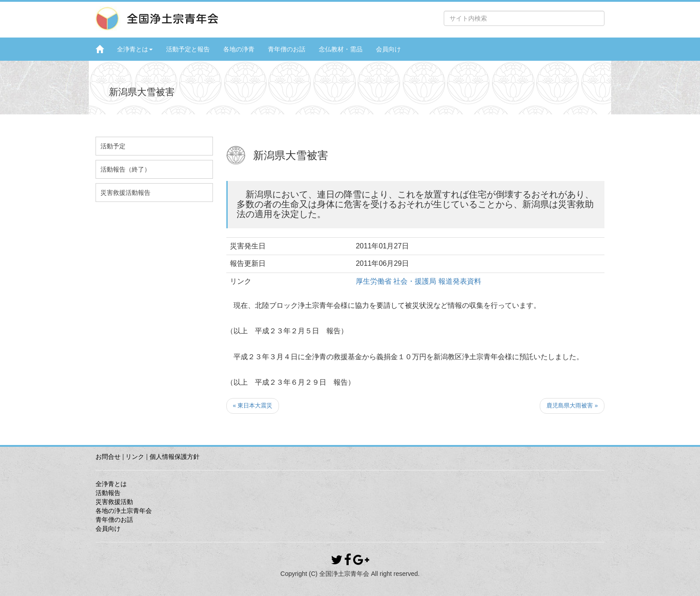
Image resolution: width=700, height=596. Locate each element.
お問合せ (108, 457)
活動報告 (108, 493)
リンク (135, 457)
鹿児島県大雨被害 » (572, 405)
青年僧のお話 (287, 49)
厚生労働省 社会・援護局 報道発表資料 (419, 281)
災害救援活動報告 (125, 193)
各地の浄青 (239, 49)
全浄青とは (135, 49)
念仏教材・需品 (341, 49)
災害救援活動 (114, 502)
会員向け (388, 49)
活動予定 (113, 146)
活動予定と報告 (188, 49)
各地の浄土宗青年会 (124, 511)
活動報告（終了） (125, 169)
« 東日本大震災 (253, 405)
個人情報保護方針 (175, 457)
